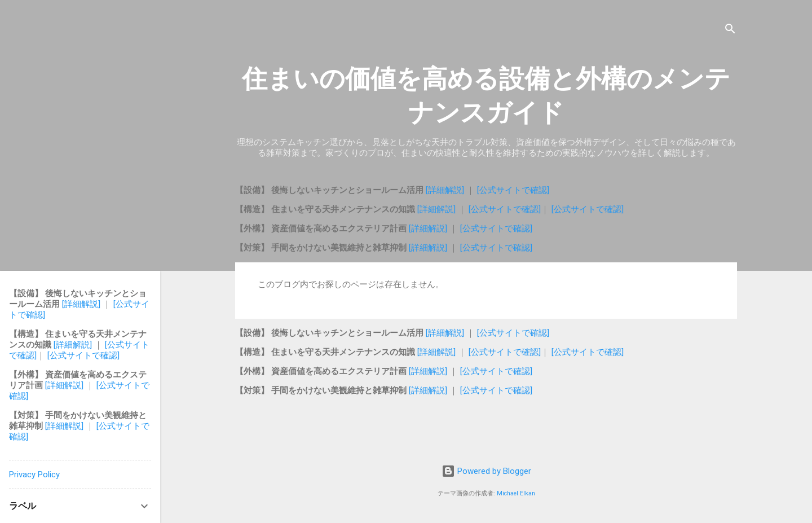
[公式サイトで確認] (513, 190)
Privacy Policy (34, 474)
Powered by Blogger (486, 471)
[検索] (730, 31)
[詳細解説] (446, 190)
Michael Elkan (516, 493)
